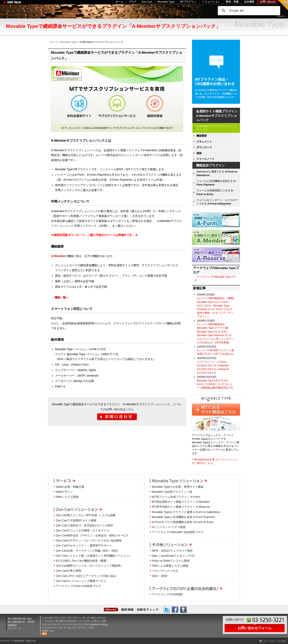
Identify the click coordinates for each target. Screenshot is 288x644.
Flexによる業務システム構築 (170, 566)
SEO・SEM (160, 576)
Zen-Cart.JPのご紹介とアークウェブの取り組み (86, 576)
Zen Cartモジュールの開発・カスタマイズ (83, 530)
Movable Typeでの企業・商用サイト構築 (178, 487)
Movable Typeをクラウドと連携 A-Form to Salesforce (186, 512)
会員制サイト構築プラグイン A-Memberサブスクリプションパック (217, 116)
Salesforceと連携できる (217, 173)
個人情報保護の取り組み (20, 619)
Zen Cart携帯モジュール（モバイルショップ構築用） (90, 566)
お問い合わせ (268, 2)
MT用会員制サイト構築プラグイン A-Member (181, 502)
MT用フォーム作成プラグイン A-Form (176, 497)
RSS (44, 634)
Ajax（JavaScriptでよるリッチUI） (174, 556)
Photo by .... (282, 16)
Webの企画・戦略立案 (70, 487)
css (51, 631)
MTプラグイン (188, 2)
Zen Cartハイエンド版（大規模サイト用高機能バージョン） (94, 556)
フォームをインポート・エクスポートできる (217, 202)
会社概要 (249, 2)
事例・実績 (232, 2)
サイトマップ (14, 628)
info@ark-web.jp (98, 624)
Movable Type (69, 42)
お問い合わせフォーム (255, 628)
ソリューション (211, 2)
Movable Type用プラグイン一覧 (172, 492)
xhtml (45, 631)
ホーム (54, 42)
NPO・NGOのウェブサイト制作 (172, 551)
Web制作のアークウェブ (17, 4)
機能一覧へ (62, 297)
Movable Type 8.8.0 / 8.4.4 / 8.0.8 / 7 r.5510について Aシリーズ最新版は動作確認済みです (215, 384)
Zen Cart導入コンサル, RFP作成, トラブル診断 (86, 515)
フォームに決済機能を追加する (216, 183)
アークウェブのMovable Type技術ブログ (178, 532)
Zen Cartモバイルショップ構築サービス (81, 581)
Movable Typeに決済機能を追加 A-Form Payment (183, 517)
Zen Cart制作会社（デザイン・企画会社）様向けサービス (92, 535)
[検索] (248, 11)
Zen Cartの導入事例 (69, 571)
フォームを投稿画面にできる (215, 192)
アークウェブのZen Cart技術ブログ (78, 586)
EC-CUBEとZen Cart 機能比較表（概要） (82, 561)
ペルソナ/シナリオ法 (165, 571)
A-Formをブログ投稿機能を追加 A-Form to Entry (183, 522)
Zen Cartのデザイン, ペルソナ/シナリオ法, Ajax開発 (89, 540)
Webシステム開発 (67, 497)
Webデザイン (64, 492)
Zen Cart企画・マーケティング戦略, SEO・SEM (87, 551)
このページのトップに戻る (274, 641)
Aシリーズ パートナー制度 (169, 527)
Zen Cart (147, 2)
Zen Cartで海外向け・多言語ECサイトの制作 (85, 525)
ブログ (132, 2)
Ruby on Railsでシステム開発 (171, 561)
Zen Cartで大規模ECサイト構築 (76, 520)
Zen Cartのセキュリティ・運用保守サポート (84, 545)
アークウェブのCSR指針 (168, 594)
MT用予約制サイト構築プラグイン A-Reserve (181, 507)
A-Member (58, 256)
